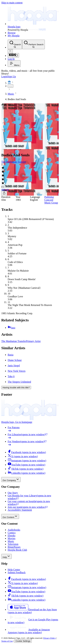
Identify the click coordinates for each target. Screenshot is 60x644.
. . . (10, 86)
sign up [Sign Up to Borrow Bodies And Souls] (5, 189)
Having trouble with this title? (16, 387)
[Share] (4, 193)
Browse (12, 33)
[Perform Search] (33, 44)
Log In (11, 59)
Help (6, 556)
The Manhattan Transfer (14, 162)
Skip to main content (12, 3)
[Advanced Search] (10, 51)
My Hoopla (14, 36)
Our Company (11, 479)
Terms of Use (7, 641)
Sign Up (12, 76)
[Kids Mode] (13, 55)
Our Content (10, 516)
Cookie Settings (23, 641)
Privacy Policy (50, 638)
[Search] (15, 44)
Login (4, 76)
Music (11, 94)
